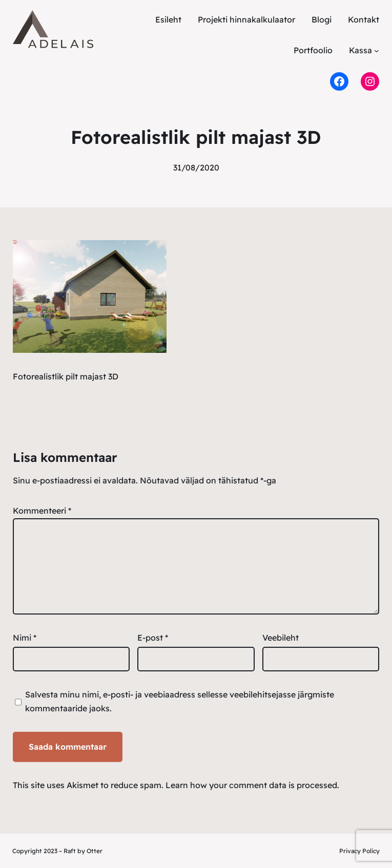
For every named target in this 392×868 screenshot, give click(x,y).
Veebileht (281, 638)
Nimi (25, 638)
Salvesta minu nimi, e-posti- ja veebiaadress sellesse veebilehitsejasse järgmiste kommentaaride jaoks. (180, 701)
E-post (153, 638)
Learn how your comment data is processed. (252, 785)
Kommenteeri (42, 511)
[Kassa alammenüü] (377, 50)
